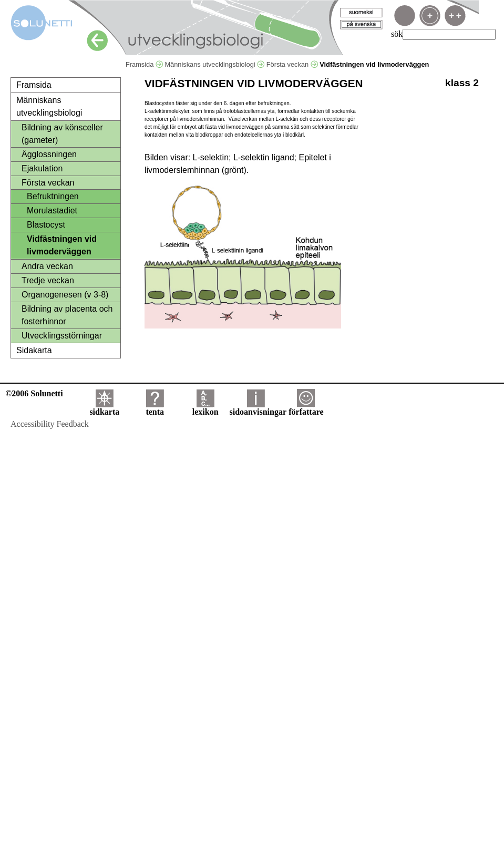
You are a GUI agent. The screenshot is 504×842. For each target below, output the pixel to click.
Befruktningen (53, 196)
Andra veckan (47, 266)
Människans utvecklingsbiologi (214, 64)
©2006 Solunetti (34, 393)
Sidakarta (34, 350)
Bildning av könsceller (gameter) (62, 134)
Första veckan (292, 64)
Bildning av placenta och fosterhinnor (67, 315)
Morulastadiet (52, 210)
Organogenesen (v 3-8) (65, 295)
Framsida (144, 64)
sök (397, 34)
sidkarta (104, 408)
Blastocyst (46, 225)
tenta (155, 408)
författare (306, 408)
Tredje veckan (48, 280)
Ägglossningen (49, 154)
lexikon (205, 408)
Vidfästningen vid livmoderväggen (62, 245)
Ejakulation (42, 168)
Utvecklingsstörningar (62, 336)
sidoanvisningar (258, 408)
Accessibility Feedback (50, 424)
